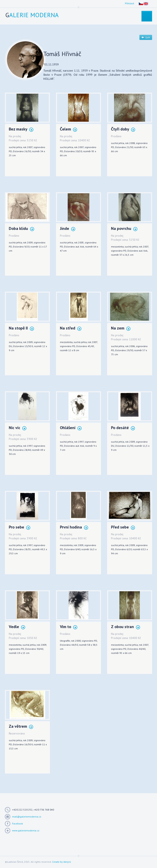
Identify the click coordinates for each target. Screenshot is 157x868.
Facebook (17, 824)
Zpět (146, 37)
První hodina (74, 527)
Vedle (17, 627)
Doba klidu (21, 229)
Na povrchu (124, 229)
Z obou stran (126, 627)
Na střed (71, 328)
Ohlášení (71, 428)
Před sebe (123, 527)
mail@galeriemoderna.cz (27, 817)
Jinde (68, 229)
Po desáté (123, 428)
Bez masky (21, 129)
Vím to (69, 627)
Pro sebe (20, 527)
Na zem (121, 328)
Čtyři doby (123, 129)
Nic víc (18, 428)
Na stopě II (21, 328)
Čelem (68, 129)
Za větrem (21, 727)
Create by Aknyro (62, 862)
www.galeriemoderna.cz (26, 830)
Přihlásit (130, 3)
